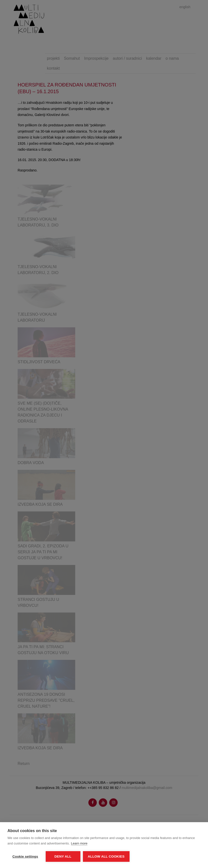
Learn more (79, 843)
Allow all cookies (106, 856)
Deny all (63, 856)
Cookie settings (25, 856)
